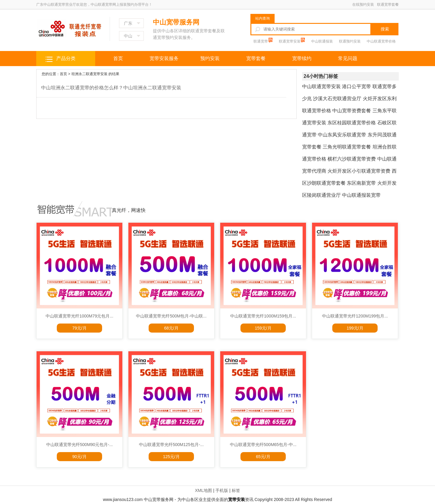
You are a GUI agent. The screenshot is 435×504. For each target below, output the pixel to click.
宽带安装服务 (164, 58)
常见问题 (348, 58)
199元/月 (355, 328)
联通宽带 (261, 41)
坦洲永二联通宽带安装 (89, 74)
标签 (236, 490)
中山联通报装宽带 (361, 195)
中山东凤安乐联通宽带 (342, 135)
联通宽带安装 (290, 41)
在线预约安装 (363, 5)
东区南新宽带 (361, 183)
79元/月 (79, 328)
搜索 (385, 29)
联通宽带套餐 (388, 5)
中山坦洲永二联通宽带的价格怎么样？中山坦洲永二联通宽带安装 (111, 88)
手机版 (222, 490)
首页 (118, 58)
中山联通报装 (322, 41)
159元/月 (263, 328)
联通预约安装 (350, 41)
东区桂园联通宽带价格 (352, 123)
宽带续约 (302, 58)
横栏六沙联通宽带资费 (352, 159)
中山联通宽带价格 (381, 41)
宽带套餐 (256, 58)
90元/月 (79, 457)
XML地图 (203, 490)
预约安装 (210, 58)
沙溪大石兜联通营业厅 (337, 99)
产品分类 (66, 58)
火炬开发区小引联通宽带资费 (359, 171)
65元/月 (263, 457)
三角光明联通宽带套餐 (347, 147)
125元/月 (171, 457)
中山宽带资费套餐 (352, 111)
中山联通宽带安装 (321, 86)
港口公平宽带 (356, 86)
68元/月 (171, 328)
